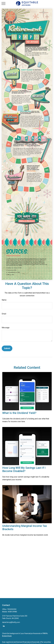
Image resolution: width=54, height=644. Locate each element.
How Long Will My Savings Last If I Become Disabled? (24, 469)
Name (4, 300)
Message (6, 328)
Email (4, 314)
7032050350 (12, 609)
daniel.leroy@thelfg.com (11, 622)
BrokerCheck (7, 636)
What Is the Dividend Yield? (19, 413)
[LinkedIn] (4, 626)
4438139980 (12, 612)
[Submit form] (7, 348)
